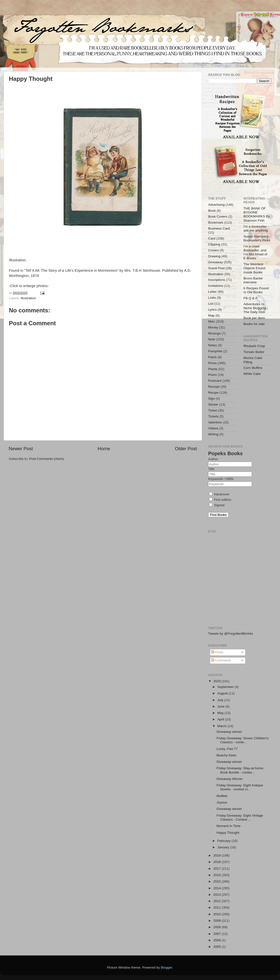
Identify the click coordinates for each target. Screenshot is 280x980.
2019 (218, 855)
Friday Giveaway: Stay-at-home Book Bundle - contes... (240, 770)
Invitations (216, 286)
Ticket (213, 410)
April (221, 719)
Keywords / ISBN (221, 479)
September (226, 687)
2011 (218, 907)
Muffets (222, 796)
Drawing (214, 256)
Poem (212, 375)
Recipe (213, 393)
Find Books (218, 515)
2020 (218, 681)
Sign (211, 399)
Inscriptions (217, 280)
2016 (218, 875)
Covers (213, 250)
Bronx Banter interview (253, 280)
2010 (218, 914)
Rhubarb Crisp (254, 346)
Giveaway (215, 262)
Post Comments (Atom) (47, 459)
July (221, 700)
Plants (213, 369)
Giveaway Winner (230, 779)
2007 (218, 934)
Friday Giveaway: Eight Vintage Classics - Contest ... (240, 817)
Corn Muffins (253, 368)
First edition (220, 500)
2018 (218, 862)
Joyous (222, 802)
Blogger (167, 967)
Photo (212, 363)
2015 (218, 881)
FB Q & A (251, 298)
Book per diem (254, 318)
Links (212, 298)
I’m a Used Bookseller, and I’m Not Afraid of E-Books (255, 252)
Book (212, 211)
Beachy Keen (226, 755)
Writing (213, 434)
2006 (218, 940)
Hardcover (219, 494)
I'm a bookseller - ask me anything (256, 228)
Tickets (213, 416)
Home (104, 449)
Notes (212, 345)
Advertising (216, 205)
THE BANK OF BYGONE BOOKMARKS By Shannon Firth (257, 214)
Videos (213, 428)
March (222, 726)
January (224, 847)
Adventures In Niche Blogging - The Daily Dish (256, 308)
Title (211, 469)
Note (212, 339)
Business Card (219, 228)
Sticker (213, 404)
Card (212, 238)
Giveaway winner (229, 732)
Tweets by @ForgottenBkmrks (231, 634)
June (221, 706)
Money (213, 327)
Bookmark (216, 223)
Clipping (214, 244)
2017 (218, 869)
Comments (221, 660)
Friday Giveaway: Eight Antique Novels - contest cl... (240, 787)
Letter (212, 292)
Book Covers (218, 217)
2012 (218, 901)
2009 (218, 921)
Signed (217, 505)
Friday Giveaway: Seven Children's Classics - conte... (243, 740)
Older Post (186, 449)
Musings (214, 333)
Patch (212, 357)
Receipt (214, 387)
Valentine (215, 422)
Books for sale (254, 324)
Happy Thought (228, 833)
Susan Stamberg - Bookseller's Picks (257, 238)
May (221, 713)
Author (213, 459)
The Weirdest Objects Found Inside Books (254, 268)
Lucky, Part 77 (227, 749)
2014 (218, 888)
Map (211, 315)
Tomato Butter (254, 352)
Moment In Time (229, 826)
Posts (217, 652)
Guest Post (216, 268)
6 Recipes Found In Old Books (256, 290)
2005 (218, 947)
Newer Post (21, 449)
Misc (212, 321)
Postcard (215, 381)
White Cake (252, 374)
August (223, 693)
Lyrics (212, 310)
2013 (218, 895)
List (211, 304)
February (224, 841)
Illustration (28, 298)
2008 (218, 927)
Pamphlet (215, 351)
